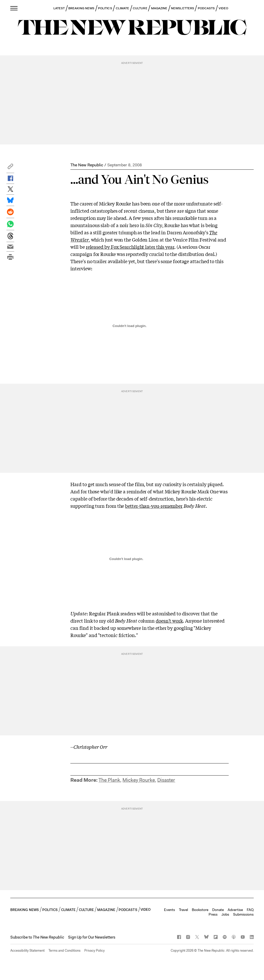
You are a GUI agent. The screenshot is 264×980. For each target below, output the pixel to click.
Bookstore (200, 910)
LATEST (59, 8)
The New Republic (87, 165)
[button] (10, 168)
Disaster (166, 780)
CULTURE (140, 8)
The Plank (109, 780)
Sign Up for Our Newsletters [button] (92, 937)
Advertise (235, 910)
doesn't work (169, 621)
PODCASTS (206, 8)
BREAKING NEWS (81, 8)
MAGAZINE (159, 8)
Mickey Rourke (139, 780)
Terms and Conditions (64, 951)
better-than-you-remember (154, 506)
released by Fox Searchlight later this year (130, 247)
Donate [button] (218, 910)
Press (213, 914)
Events (170, 910)
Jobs (225, 914)
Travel (183, 910)
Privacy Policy (94, 951)
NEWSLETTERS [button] (183, 8)
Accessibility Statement (27, 951)
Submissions (243, 914)
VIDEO (223, 8)
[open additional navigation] (14, 8)
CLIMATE (123, 8)
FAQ (250, 910)
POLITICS (105, 8)
